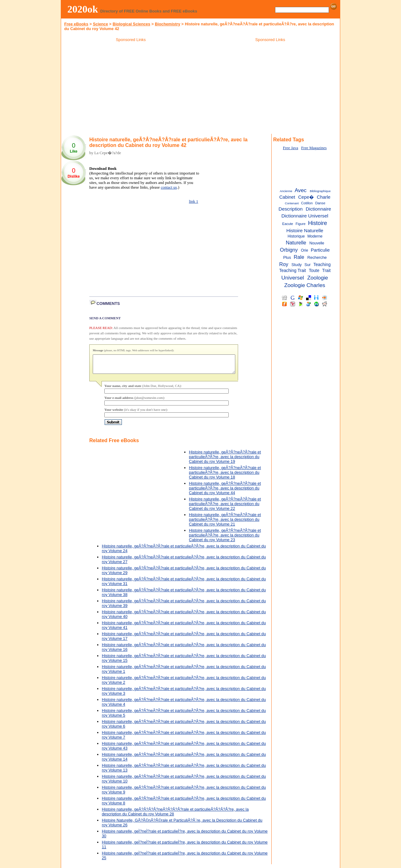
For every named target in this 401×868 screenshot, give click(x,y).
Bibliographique (320, 191)
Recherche (317, 257)
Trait (326, 271)
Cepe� (306, 197)
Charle (323, 197)
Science (100, 24)
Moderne (315, 236)
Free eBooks (76, 24)
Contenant (292, 203)
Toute (314, 271)
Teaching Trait (292, 271)
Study (297, 265)
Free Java (291, 148)
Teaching (322, 265)
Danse (320, 203)
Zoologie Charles (305, 285)
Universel (293, 278)
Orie (305, 250)
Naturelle (296, 243)
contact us (169, 187)
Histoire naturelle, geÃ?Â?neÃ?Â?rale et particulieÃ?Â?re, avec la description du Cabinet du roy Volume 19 (225, 460)
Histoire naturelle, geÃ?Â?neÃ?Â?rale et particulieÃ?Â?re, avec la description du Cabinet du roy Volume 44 (225, 492)
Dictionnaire (318, 209)
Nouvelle (317, 243)
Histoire (318, 223)
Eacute (288, 224)
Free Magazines (314, 148)
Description (291, 209)
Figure (301, 224)
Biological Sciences (131, 24)
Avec (300, 190)
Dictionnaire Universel (305, 216)
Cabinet (287, 197)
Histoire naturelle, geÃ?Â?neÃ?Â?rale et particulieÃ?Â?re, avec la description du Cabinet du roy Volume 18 (225, 476)
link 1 (194, 201)
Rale (299, 257)
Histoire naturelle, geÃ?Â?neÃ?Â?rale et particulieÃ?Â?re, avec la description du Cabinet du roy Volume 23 (225, 539)
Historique (296, 236)
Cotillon (307, 203)
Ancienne (286, 191)
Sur (308, 265)
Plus (287, 257)
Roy (284, 264)
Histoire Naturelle (305, 230)
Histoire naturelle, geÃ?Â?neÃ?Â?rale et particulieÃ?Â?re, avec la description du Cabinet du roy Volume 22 (225, 507)
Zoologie (318, 278)
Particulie (320, 250)
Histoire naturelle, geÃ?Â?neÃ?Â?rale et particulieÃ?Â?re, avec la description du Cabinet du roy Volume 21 (225, 523)
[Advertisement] (131, 89)
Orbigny (289, 250)
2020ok (83, 9)
